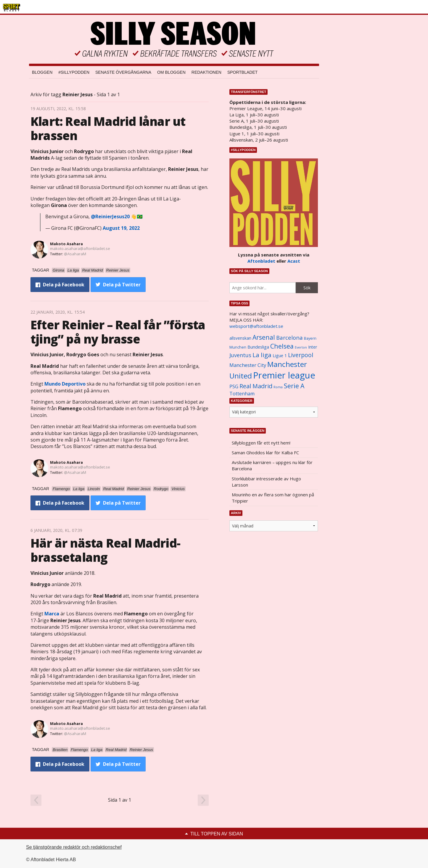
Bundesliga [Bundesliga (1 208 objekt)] (258, 347)
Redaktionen (206, 72)
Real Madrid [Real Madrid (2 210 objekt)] (256, 386)
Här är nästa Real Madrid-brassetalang (105, 550)
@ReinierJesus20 (110, 216)
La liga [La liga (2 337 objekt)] (262, 355)
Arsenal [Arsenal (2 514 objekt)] (264, 337)
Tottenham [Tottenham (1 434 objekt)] (242, 394)
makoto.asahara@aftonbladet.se (80, 248)
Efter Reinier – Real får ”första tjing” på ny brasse (118, 332)
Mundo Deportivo (65, 384)
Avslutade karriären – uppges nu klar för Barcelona (272, 465)
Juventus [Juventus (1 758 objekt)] (240, 355)
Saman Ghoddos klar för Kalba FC (265, 453)
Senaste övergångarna (123, 72)
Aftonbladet (261, 261)
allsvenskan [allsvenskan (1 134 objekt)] (240, 338)
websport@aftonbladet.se (256, 326)
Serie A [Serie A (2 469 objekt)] (294, 386)
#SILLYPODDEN (74, 72)
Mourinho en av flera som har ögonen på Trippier (273, 498)
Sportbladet (242, 72)
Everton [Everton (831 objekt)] (301, 347)
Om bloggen (171, 72)
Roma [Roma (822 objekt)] (278, 387)
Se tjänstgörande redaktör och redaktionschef (74, 847)
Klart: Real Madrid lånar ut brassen (108, 128)
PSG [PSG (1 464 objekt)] (234, 386)
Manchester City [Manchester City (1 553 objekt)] (248, 365)
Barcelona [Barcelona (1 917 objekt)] (289, 337)
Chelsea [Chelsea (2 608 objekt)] (282, 346)
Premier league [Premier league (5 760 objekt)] (284, 375)
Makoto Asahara (66, 244)
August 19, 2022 (121, 228)
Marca (52, 614)
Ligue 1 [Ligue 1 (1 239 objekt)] (280, 356)
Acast (294, 261)
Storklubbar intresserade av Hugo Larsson (266, 482)
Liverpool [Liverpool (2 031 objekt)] (301, 355)
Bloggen (42, 72)
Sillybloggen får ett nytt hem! (261, 443)
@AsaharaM (75, 254)
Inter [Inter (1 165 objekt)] (313, 347)
